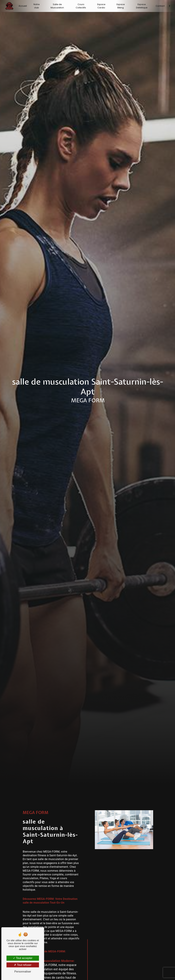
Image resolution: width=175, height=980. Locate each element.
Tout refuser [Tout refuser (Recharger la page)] (23, 965)
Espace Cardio (101, 6)
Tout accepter (23, 958)
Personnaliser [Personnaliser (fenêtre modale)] (23, 972)
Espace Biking (120, 6)
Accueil (23, 6)
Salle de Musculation (57, 6)
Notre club (37, 6)
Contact (160, 6)
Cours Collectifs (81, 6)
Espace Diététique (142, 6)
